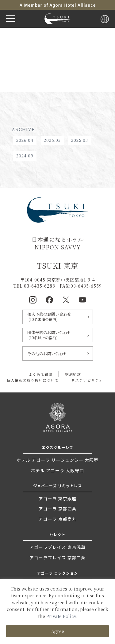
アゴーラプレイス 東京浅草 (58, 547)
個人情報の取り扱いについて (33, 380)
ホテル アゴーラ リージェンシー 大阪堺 (57, 460)
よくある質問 (40, 374)
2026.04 (25, 140)
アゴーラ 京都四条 (57, 509)
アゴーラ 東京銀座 (57, 499)
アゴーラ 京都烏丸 (57, 519)
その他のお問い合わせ (47, 353)
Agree (58, 631)
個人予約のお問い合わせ (58, 317)
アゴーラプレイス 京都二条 (58, 558)
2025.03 (80, 140)
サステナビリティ (87, 380)
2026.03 (52, 140)
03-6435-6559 (86, 286)
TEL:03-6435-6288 (34, 286)
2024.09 (25, 156)
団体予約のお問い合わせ (58, 335)
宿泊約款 (73, 374)
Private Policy (61, 616)
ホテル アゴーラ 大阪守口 (57, 470)
